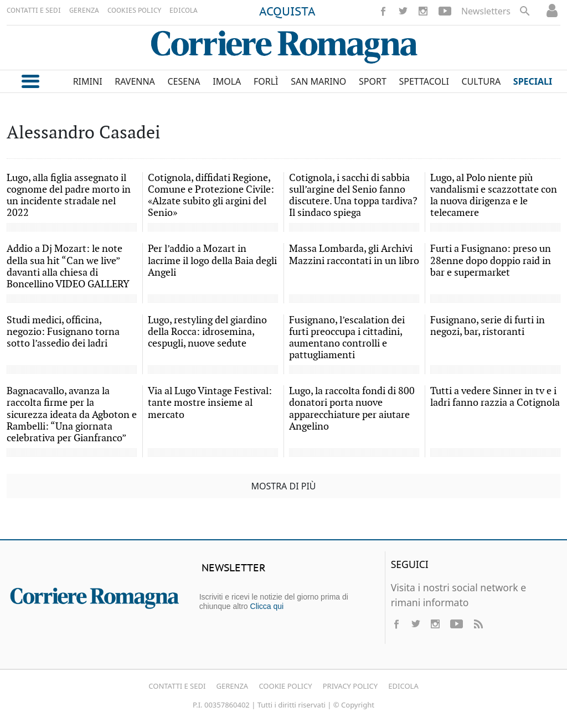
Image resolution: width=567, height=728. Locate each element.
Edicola (403, 686)
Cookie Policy (285, 686)
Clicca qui (267, 606)
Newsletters (486, 11)
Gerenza (233, 686)
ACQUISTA (287, 12)
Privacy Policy (350, 686)
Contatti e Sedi (177, 686)
